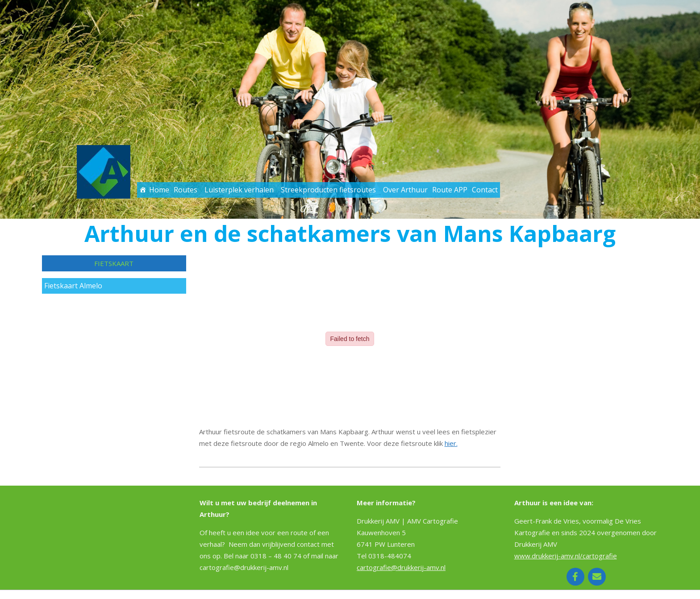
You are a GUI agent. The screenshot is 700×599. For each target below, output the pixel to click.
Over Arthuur (405, 190)
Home (159, 190)
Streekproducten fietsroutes (328, 190)
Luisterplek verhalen (239, 190)
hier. (451, 443)
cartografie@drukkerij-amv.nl (401, 567)
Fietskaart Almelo (73, 286)
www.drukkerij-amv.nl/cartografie (566, 556)
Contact (485, 190)
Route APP (450, 190)
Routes (185, 190)
